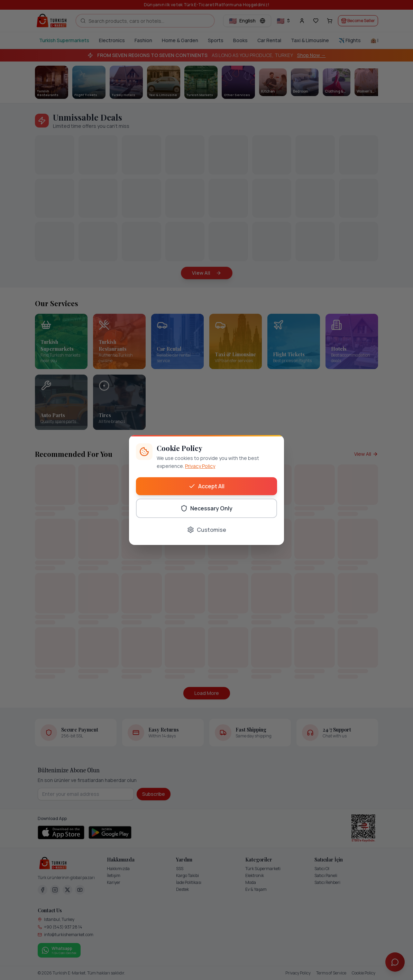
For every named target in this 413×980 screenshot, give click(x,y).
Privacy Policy (200, 466)
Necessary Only (206, 508)
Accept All (206, 486)
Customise (207, 530)
